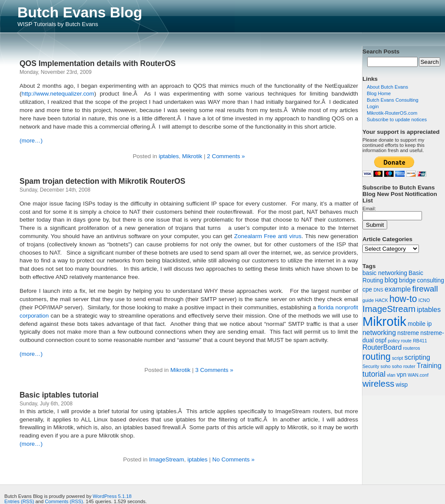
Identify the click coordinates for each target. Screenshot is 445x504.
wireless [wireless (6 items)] (378, 384)
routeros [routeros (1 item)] (411, 348)
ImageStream (167, 459)
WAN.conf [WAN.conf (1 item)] (418, 375)
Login (373, 106)
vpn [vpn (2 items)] (402, 375)
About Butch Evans (387, 87)
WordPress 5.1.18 (112, 496)
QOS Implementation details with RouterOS (98, 63)
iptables (169, 156)
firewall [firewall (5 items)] (425, 289)
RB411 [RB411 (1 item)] (420, 341)
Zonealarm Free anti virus (268, 236)
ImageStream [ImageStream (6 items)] (389, 309)
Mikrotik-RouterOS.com (392, 113)
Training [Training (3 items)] (429, 366)
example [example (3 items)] (398, 289)
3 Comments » (214, 370)
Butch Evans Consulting (393, 100)
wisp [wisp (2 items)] (402, 385)
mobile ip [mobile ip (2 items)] (420, 324)
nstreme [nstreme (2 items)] (408, 333)
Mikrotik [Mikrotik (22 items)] (384, 321)
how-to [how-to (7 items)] (403, 299)
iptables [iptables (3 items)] (429, 310)
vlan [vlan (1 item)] (391, 375)
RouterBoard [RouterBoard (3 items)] (382, 347)
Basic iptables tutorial (59, 395)
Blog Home (379, 93)
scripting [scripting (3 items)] (417, 357)
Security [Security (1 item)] (371, 366)
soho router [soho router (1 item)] (404, 366)
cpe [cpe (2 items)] (367, 289)
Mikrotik (192, 156)
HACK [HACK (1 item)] (382, 300)
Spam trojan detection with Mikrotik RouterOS (102, 181)
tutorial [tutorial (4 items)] (374, 374)
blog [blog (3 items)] (391, 280)
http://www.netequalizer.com (58, 94)
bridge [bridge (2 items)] (407, 280)
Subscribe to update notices (397, 119)
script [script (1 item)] (397, 358)
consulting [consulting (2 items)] (431, 280)
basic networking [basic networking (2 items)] (385, 273)
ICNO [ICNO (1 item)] (424, 300)
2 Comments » (226, 156)
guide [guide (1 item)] (368, 300)
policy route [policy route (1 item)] (400, 341)
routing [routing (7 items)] (377, 356)
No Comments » (234, 459)
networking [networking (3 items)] (379, 333)
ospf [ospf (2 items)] (381, 340)
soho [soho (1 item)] (386, 366)
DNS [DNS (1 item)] (378, 290)
